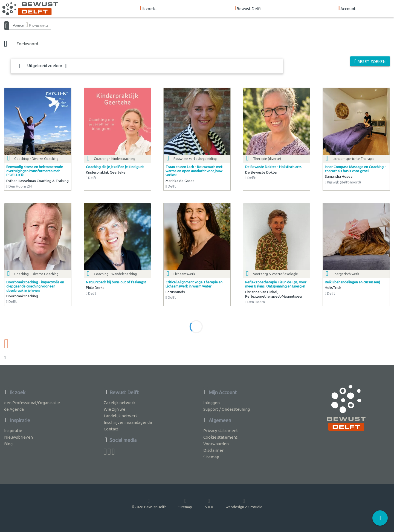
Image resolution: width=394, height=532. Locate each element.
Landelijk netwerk (121, 416)
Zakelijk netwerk (120, 403)
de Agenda (14, 409)
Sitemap (211, 457)
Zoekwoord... (28, 44)
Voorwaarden (216, 444)
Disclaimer (213, 450)
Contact (111, 429)
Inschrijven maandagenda (128, 422)
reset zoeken (370, 61)
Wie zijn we (115, 409)
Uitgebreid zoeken (43, 66)
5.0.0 (209, 504)
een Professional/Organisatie (32, 403)
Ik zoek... (148, 8)
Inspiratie (13, 431)
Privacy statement (221, 431)
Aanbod (18, 25)
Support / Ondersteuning (227, 409)
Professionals (39, 25)
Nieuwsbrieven (18, 437)
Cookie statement (220, 437)
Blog (8, 444)
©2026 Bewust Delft (149, 504)
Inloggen (212, 403)
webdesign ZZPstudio (244, 504)
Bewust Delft (247, 8)
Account (347, 8)
